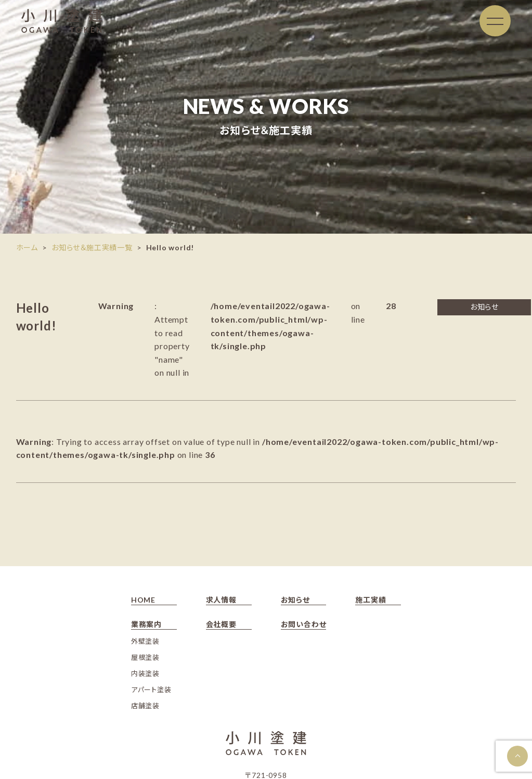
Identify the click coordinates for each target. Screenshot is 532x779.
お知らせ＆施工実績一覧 (92, 247)
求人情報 (221, 600)
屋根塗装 (145, 657)
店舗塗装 (145, 706)
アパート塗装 (151, 689)
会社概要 (221, 624)
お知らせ (295, 600)
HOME (143, 600)
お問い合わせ (304, 624)
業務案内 (146, 624)
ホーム (27, 247)
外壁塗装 (145, 641)
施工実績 (371, 600)
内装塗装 (145, 673)
